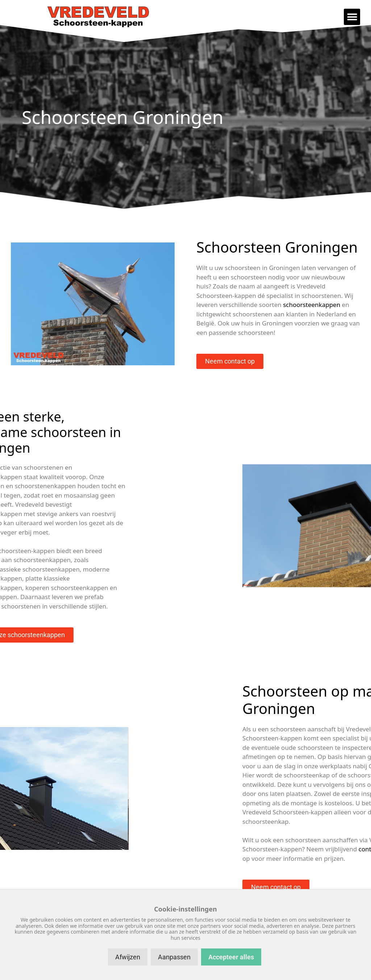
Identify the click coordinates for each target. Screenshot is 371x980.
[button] (352, 17)
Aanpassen (174, 957)
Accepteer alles (231, 957)
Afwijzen (128, 957)
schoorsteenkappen (312, 305)
